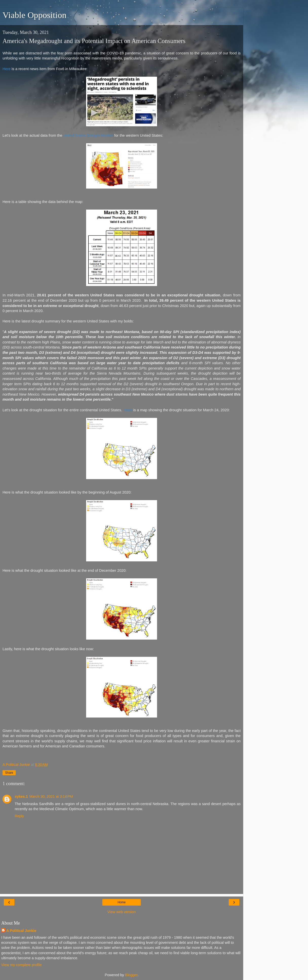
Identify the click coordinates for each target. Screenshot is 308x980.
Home (122, 902)
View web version (122, 912)
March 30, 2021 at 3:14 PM (51, 797)
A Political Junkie (21, 931)
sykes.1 (21, 797)
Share (9, 773)
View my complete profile (22, 965)
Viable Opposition (34, 15)
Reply (19, 816)
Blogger (131, 975)
